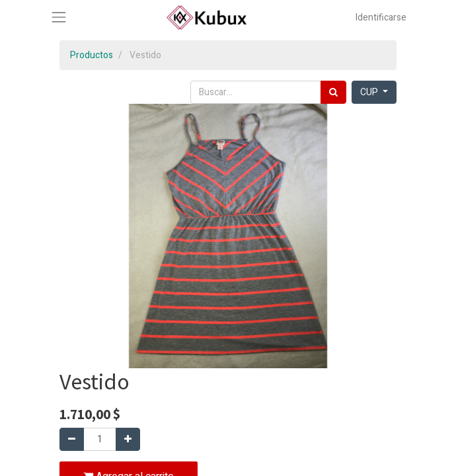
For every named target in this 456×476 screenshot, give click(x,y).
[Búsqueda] (333, 92)
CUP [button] (370, 92)
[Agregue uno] (128, 439)
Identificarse (381, 18)
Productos (92, 55)
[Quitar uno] (72, 439)
